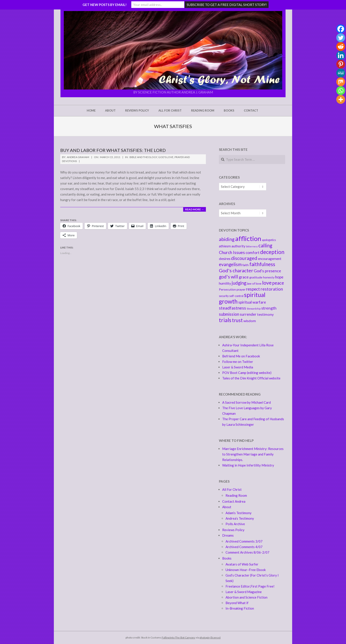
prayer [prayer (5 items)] (241, 289)
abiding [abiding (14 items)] (227, 239)
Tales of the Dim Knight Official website (251, 378)
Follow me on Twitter (238, 362)
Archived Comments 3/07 (244, 541)
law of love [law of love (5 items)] (254, 283)
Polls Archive (235, 524)
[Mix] (341, 82)
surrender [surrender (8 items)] (248, 314)
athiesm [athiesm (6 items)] (225, 246)
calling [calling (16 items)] (265, 245)
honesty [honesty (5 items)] (269, 277)
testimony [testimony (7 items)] (265, 314)
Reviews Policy (233, 530)
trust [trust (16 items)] (237, 320)
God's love (166, 157)
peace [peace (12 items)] (278, 283)
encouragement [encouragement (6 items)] (270, 259)
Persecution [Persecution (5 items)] (227, 289)
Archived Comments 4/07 (244, 547)
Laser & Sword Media (238, 367)
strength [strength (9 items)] (269, 308)
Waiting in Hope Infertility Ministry (248, 465)
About (227, 507)
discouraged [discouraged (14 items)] (244, 258)
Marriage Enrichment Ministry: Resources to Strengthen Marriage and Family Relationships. (253, 454)
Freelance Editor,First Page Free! (250, 586)
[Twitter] (341, 38)
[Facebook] (341, 29)
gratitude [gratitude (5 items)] (256, 277)
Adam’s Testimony (239, 513)
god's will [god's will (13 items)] (228, 277)
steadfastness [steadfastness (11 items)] (232, 308)
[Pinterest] (341, 64)
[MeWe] (341, 73)
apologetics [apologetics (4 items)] (269, 240)
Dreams (228, 535)
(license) (215, 637)
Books (227, 558)
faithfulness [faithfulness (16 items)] (262, 264)
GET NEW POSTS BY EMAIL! (105, 5)
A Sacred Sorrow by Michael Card (246, 402)
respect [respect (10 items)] (253, 289)
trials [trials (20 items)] (225, 320)
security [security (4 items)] (224, 296)
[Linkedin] (341, 55)
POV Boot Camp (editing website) (247, 373)
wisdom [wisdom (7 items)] (250, 321)
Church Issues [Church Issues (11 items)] (232, 252)
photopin (205, 637)
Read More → (195, 209)
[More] (341, 99)
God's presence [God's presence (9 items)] (267, 271)
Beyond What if (237, 603)
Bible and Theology (143, 157)
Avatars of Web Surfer (242, 564)
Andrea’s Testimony (240, 518)
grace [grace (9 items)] (244, 277)
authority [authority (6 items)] (238, 246)
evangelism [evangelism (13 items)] (230, 264)
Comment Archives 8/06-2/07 (247, 552)
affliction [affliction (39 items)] (248, 238)
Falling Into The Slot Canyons (179, 637)
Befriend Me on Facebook (241, 356)
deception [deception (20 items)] (272, 252)
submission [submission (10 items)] (229, 314)
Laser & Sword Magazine (244, 592)
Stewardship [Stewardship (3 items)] (254, 309)
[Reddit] (341, 47)
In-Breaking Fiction (240, 608)
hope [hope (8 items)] (279, 277)
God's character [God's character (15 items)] (236, 270)
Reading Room (236, 495)
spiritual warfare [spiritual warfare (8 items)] (252, 302)
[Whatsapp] (341, 91)
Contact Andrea (234, 501)
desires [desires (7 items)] (225, 259)
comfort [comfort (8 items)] (253, 253)
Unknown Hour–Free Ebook (246, 570)
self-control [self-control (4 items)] (236, 296)
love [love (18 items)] (267, 283)
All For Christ (232, 489)
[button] (173, 50)
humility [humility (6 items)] (225, 283)
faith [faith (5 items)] (245, 265)
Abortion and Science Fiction (246, 597)
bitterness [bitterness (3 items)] (252, 246)
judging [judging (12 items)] (239, 283)
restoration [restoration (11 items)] (272, 289)
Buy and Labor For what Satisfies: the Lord (113, 150)
